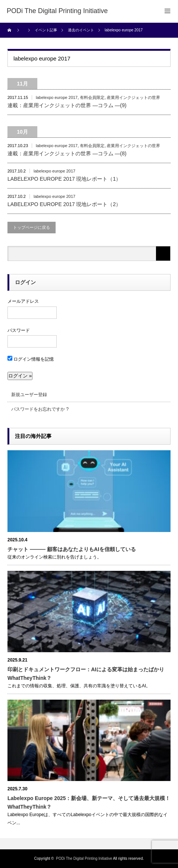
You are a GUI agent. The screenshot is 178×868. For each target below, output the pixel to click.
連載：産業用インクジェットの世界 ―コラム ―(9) (67, 105)
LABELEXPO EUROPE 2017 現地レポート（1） (64, 179)
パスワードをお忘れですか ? (40, 409)
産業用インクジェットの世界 (133, 97)
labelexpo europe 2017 (57, 97)
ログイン (25, 282)
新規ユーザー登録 (29, 395)
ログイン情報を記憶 (31, 359)
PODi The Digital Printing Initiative (84, 858)
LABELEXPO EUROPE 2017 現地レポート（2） (64, 204)
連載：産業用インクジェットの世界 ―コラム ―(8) (67, 153)
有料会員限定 (92, 97)
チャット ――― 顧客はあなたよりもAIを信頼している (72, 549)
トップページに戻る (32, 227)
